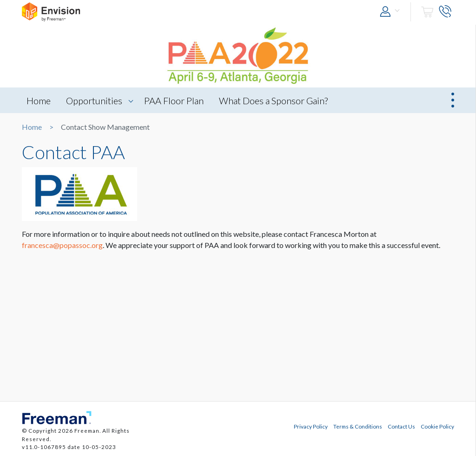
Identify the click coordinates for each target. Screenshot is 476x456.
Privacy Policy (311, 426)
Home (39, 101)
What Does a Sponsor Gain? (273, 101)
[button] (392, 12)
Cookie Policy (437, 426)
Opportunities (94, 101)
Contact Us (401, 426)
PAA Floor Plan (174, 101)
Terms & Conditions (358, 426)
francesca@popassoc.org (62, 245)
